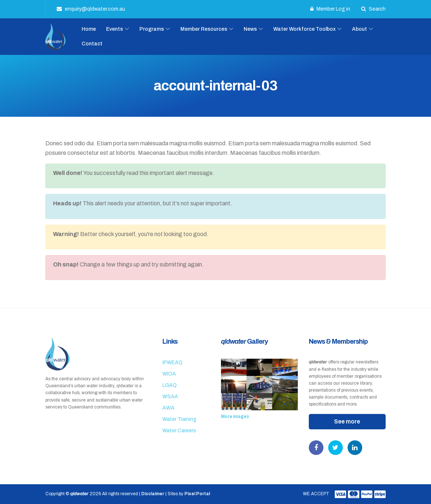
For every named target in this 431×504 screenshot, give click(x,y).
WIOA (169, 374)
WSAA (170, 397)
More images (235, 417)
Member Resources (204, 29)
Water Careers (179, 431)
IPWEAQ (173, 363)
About (359, 29)
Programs (152, 29)
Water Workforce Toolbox (304, 29)
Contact (92, 44)
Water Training (179, 419)
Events (115, 29)
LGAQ (170, 385)
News (250, 29)
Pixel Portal (197, 494)
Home (89, 29)
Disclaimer (153, 494)
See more (347, 421)
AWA (168, 408)
